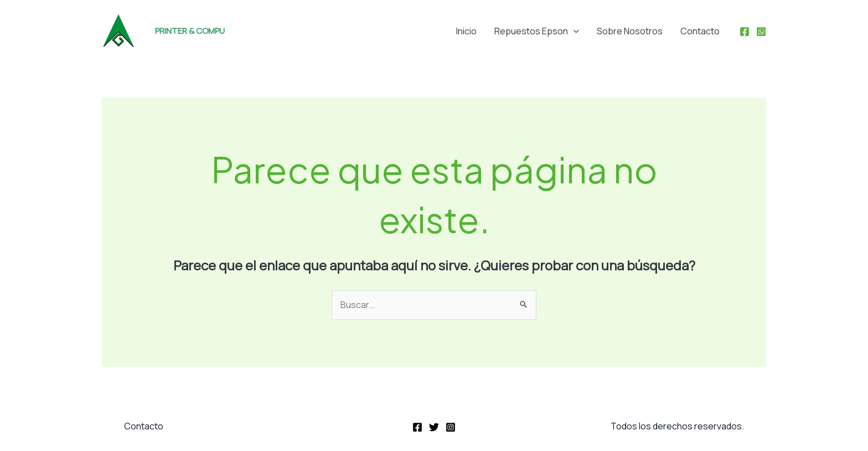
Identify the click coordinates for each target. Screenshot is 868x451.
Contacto (700, 31)
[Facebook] (745, 32)
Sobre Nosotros (630, 31)
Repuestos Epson (537, 31)
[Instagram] (451, 427)
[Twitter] (434, 427)
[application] (573, 31)
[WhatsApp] (761, 32)
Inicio (466, 31)
